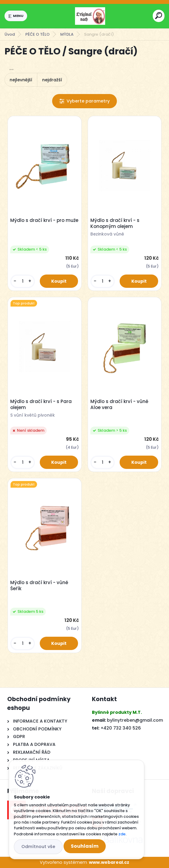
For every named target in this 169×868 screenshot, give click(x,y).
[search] (159, 16)
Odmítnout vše (38, 847)
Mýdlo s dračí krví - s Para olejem (41, 405)
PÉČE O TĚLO (38, 34)
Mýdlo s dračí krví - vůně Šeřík (39, 586)
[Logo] (90, 16)
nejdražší (52, 80)
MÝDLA (67, 34)
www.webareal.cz (109, 862)
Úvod (10, 34)
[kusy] (23, 281)
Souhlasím (85, 846)
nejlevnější (21, 80)
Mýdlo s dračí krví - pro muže (44, 220)
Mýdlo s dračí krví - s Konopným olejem (115, 223)
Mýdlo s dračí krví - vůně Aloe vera (119, 405)
